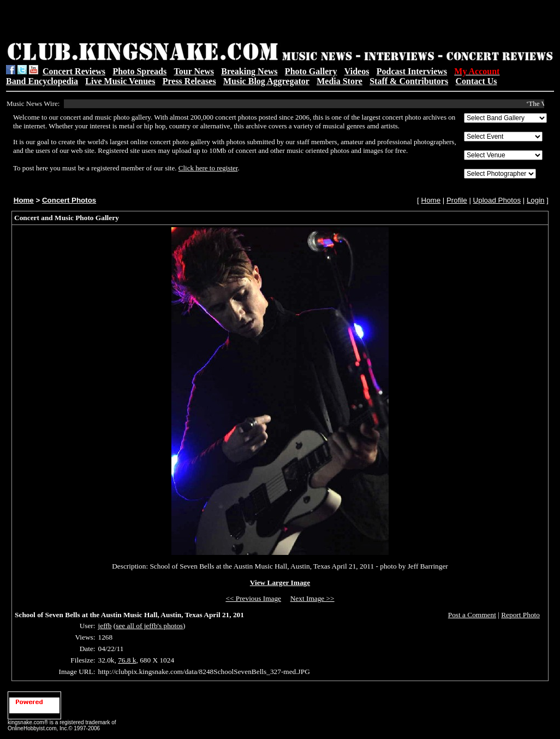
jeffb (105, 626)
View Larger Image (280, 583)
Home (24, 200)
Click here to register (208, 168)
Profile (457, 200)
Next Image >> (312, 598)
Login (536, 200)
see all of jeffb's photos (149, 626)
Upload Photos (497, 200)
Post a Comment (472, 615)
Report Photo (520, 615)
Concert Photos (69, 200)
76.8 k (127, 660)
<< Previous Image (253, 598)
